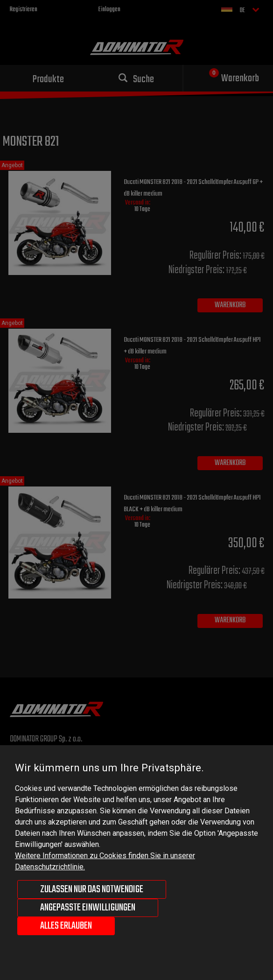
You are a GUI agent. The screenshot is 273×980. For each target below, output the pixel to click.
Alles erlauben (66, 926)
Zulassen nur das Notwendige (92, 889)
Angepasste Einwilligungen (88, 908)
